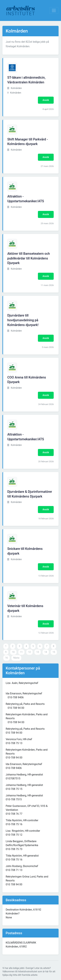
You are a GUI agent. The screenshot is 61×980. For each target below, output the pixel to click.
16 (7, 658)
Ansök (46, 100)
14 (46, 652)
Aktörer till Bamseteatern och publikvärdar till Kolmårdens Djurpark (29, 258)
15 (54, 652)
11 (21, 652)
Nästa (16, 658)
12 (29, 652)
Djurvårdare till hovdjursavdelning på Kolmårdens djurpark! (23, 320)
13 (38, 652)
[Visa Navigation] (54, 10)
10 (13, 652)
